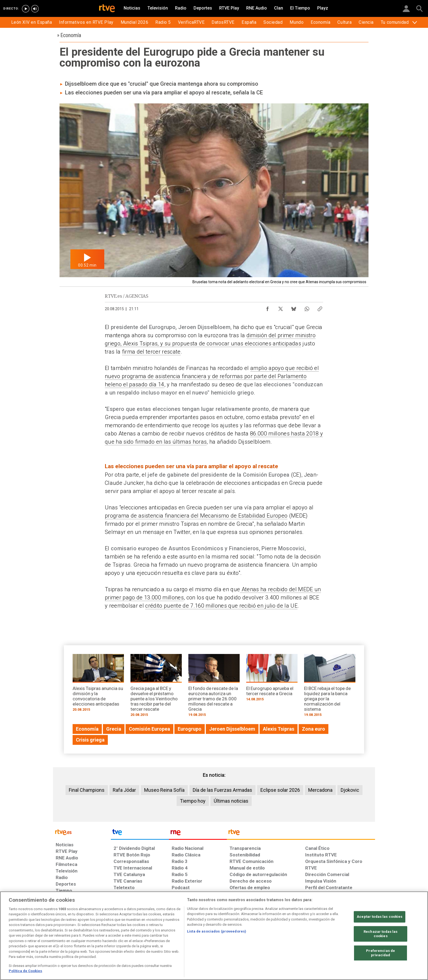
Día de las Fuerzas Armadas (222, 790)
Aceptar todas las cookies (380, 917)
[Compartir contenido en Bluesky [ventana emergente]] (294, 307)
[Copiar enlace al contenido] (320, 307)
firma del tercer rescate (151, 352)
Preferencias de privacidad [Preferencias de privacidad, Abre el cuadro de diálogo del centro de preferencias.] (381, 953)
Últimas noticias (231, 801)
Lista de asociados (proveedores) (217, 931)
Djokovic (350, 790)
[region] (214, 936)
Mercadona (320, 790)
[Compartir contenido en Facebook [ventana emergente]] (267, 307)
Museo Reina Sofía (164, 790)
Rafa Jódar (124, 790)
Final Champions (87, 790)
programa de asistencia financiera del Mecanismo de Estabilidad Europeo (196, 516)
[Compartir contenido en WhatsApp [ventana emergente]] (307, 307)
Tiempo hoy (193, 801)
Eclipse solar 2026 (280, 790)
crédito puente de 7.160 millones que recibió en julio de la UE (221, 606)
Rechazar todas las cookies (381, 934)
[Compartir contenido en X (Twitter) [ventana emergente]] (281, 307)
